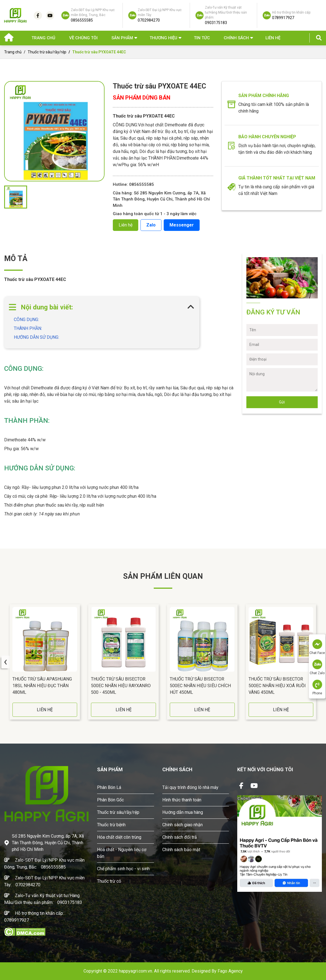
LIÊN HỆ (45, 710)
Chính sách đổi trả (180, 837)
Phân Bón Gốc (110, 800)
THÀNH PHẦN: (28, 328)
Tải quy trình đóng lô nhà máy (190, 787)
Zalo (151, 225)
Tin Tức (202, 38)
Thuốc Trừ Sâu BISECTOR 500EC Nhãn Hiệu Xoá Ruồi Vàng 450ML (277, 686)
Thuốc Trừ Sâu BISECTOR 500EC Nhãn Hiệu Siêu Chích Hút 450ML (200, 686)
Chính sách (236, 38)
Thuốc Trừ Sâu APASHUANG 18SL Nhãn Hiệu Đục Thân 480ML (42, 686)
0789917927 (17, 920)
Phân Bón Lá (109, 787)
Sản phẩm (122, 38)
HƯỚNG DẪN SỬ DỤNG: (36, 337)
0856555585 (53, 867)
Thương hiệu (163, 38)
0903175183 (70, 902)
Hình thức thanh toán (182, 800)
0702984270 (28, 885)
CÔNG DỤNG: (26, 320)
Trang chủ (43, 38)
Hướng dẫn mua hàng (183, 812)
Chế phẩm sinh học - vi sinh (123, 869)
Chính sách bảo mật (181, 850)
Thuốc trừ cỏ (109, 881)
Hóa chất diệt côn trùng (119, 837)
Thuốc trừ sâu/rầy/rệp (47, 52)
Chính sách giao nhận (182, 825)
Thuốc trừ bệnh (111, 825)
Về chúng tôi (83, 38)
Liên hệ (273, 38)
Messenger (182, 225)
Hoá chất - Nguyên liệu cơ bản (122, 853)
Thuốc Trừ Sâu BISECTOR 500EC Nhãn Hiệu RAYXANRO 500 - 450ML (121, 686)
